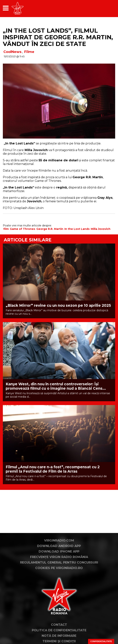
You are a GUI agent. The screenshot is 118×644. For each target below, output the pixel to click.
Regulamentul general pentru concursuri (59, 562)
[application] (106, 8)
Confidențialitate (101, 641)
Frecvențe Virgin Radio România (59, 557)
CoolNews (12, 52)
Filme (29, 52)
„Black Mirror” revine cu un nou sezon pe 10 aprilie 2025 (58, 305)
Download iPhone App (59, 551)
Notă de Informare (59, 636)
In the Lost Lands (77, 229)
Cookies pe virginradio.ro (59, 568)
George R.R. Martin (50, 229)
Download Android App (59, 546)
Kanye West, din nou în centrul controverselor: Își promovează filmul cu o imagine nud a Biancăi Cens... (56, 386)
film (6, 229)
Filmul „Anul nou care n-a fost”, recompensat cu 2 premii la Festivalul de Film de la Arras (53, 469)
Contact (59, 625)
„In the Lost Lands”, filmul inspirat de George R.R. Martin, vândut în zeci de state (58, 37)
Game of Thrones (23, 229)
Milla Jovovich (101, 229)
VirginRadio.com (59, 540)
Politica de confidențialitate (59, 630)
